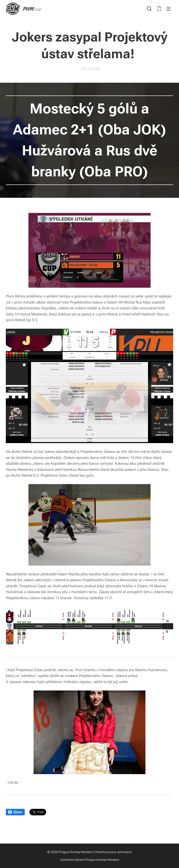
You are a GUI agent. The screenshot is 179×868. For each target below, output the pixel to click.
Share (15, 812)
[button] (149, 9)
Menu (169, 9)
